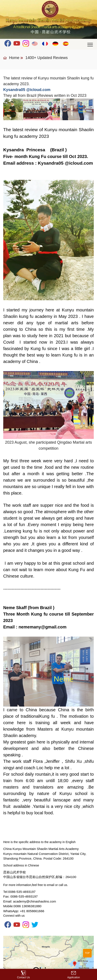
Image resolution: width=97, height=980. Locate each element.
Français (45, 43)
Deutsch (56, 43)
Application (74, 975)
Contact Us (23, 975)
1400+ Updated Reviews (47, 58)
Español (66, 43)
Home (11, 58)
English (35, 43)
